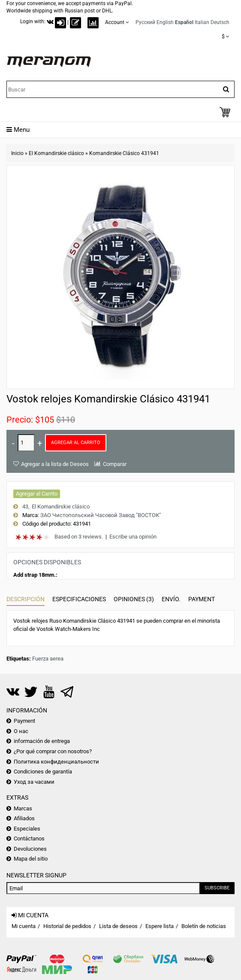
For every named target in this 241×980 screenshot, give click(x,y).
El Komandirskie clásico (56, 153)
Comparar (115, 464)
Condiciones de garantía (43, 772)
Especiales (27, 829)
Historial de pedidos (67, 926)
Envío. (171, 599)
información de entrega (42, 741)
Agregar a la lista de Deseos (55, 464)
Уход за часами (34, 782)
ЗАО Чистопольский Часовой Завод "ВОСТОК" (101, 515)
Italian (202, 22)
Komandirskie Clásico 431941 (124, 153)
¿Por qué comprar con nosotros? (53, 751)
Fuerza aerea (48, 659)
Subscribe (217, 888)
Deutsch (220, 22)
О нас (21, 731)
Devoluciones (30, 849)
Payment (202, 599)
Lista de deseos (118, 926)
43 (25, 507)
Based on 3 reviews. (79, 537)
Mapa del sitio (31, 859)
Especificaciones (79, 599)
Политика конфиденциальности (56, 762)
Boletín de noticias (204, 926)
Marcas (23, 808)
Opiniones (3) (134, 599)
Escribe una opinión (133, 537)
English (165, 22)
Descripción (26, 599)
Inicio (17, 153)
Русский (145, 22)
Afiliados (24, 818)
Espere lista (160, 926)
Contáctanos (29, 838)
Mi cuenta (24, 926)
